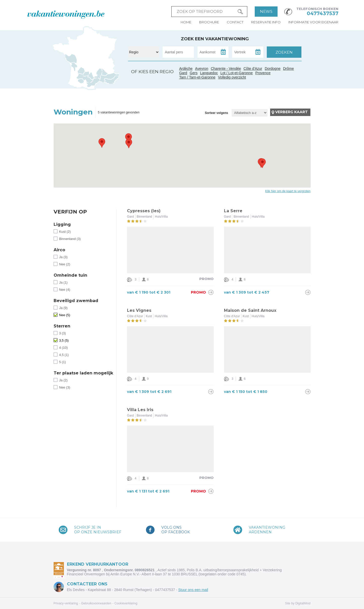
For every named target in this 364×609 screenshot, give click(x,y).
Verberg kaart (292, 112)
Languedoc (93, 83)
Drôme (289, 69)
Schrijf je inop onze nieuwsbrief (98, 530)
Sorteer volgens (216, 113)
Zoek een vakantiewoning (215, 39)
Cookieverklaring (126, 603)
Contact (235, 22)
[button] (102, 143)
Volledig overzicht (232, 77)
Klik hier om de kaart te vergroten (288, 191)
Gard (98, 77)
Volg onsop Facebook (176, 530)
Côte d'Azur (112, 80)
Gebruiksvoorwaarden (96, 603)
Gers (79, 77)
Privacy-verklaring (66, 603)
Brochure (209, 22)
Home (186, 22)
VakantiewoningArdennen (267, 530)
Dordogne (273, 69)
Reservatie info (266, 22)
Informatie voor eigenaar (313, 22)
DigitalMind (303, 603)
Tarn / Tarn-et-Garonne (88, 79)
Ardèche (99, 71)
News (266, 11)
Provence (263, 73)
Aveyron (202, 69)
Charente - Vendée (72, 63)
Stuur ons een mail (193, 590)
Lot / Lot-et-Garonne (237, 73)
